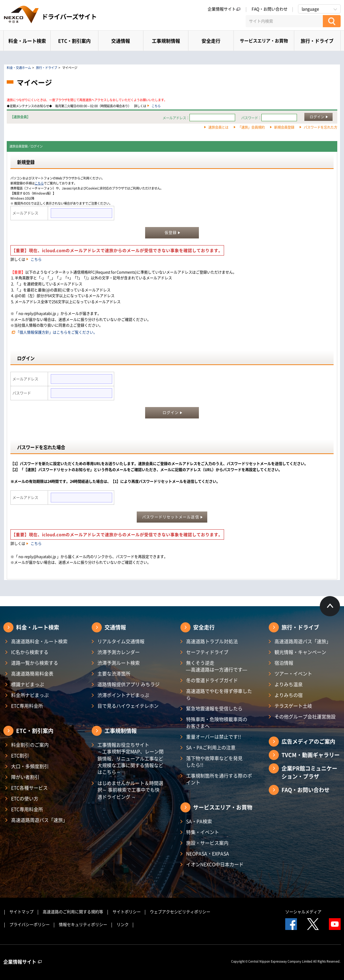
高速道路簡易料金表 (32, 673)
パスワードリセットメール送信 (170, 517)
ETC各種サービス (29, 788)
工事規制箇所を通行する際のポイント (219, 779)
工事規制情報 (166, 41)
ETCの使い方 (25, 798)
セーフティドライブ (207, 652)
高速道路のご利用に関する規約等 (73, 912)
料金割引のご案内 (30, 745)
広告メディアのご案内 (308, 741)
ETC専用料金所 (27, 706)
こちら (156, 106)
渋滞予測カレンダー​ (119, 652)
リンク (123, 925)
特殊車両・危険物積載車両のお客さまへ (217, 722)
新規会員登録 (284, 127)
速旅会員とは (218, 127)
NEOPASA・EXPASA (208, 853)
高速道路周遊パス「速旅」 (39, 820)
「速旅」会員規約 (251, 127)
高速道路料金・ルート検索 (39, 641)
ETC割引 (20, 755)
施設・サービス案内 (207, 843)
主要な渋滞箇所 (114, 673)
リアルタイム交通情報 (121, 641)
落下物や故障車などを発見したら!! (214, 761)
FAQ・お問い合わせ (270, 9)
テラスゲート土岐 (293, 706)
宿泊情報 (284, 663)
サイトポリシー (127, 912)
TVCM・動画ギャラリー (311, 755)
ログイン (317, 117)
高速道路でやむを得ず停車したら (219, 694)
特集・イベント (203, 832)
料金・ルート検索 (27, 41)
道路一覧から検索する (35, 663)
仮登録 (171, 233)
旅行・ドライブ (317, 41)
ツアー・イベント (293, 673)
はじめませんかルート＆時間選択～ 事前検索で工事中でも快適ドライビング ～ (130, 790)
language (310, 9)
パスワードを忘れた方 (320, 127)
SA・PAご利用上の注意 (211, 747)
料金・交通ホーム (19, 68)
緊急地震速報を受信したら (214, 708)
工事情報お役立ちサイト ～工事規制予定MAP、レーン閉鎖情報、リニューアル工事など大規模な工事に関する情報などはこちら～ (131, 758)
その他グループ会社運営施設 (305, 716)
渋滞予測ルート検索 (119, 663)
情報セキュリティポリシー (83, 925)
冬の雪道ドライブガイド (212, 680)
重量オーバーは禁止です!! (214, 737)
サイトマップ (21, 912)
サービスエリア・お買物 (264, 40)
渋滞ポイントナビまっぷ (123, 695)
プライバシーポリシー (30, 925)
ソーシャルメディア (303, 912)
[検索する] (332, 21)
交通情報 (121, 41)
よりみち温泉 (289, 684)
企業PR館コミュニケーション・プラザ (309, 772)
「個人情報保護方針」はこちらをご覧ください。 (56, 332)
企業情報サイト (224, 9)
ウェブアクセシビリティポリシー (180, 912)
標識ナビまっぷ (28, 684)
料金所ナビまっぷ (30, 695)
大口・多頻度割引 (30, 766)
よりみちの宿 (289, 695)
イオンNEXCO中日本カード (215, 864)
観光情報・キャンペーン (300, 652)
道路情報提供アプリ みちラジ (128, 684)
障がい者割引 (25, 777)
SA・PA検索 (199, 821)
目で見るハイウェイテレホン (128, 706)
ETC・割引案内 (74, 41)
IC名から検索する (30, 652)
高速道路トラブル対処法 (212, 641)
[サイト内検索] (284, 21)
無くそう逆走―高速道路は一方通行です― (217, 666)
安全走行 (211, 41)
